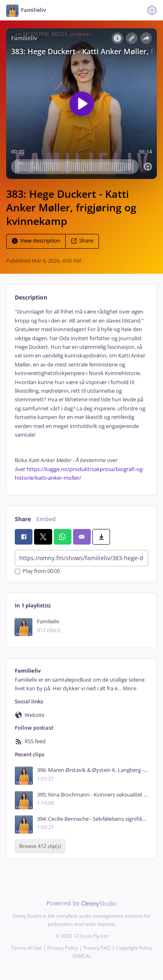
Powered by (81, 903)
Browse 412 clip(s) (40, 846)
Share (82, 241)
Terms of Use (26, 948)
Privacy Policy (63, 948)
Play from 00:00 (37, 571)
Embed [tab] (46, 519)
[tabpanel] (81, 395)
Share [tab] (23, 519)
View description (36, 241)
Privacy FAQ (97, 948)
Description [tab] (31, 297)
